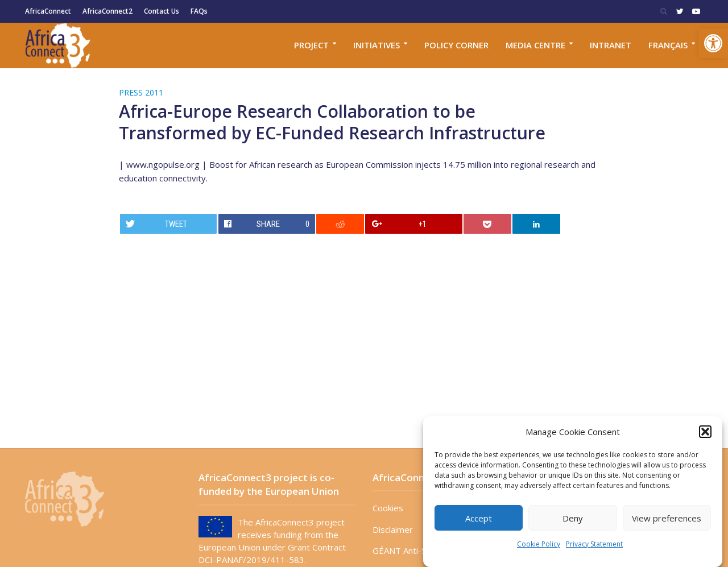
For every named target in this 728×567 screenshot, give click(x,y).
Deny (573, 518)
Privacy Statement (594, 544)
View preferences (667, 518)
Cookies (388, 508)
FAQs (199, 11)
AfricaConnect (48, 11)
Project (311, 45)
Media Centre (535, 45)
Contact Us (162, 11)
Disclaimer (393, 529)
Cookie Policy (539, 544)
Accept (479, 518)
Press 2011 (141, 92)
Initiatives (377, 45)
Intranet (611, 45)
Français (668, 45)
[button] (713, 43)
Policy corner (456, 45)
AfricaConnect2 (107, 11)
